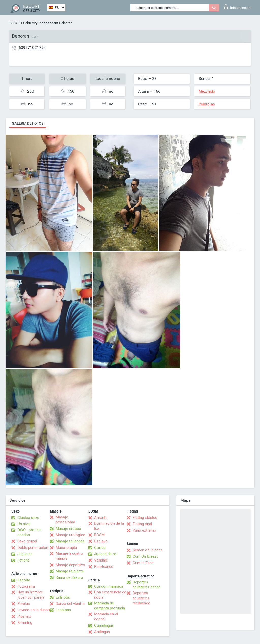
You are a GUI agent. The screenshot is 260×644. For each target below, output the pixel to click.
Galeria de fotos (28, 123)
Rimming (25, 623)
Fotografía (26, 586)
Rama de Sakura (69, 577)
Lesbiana (63, 610)
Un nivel (24, 524)
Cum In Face (143, 563)
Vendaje (101, 560)
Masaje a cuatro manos (69, 556)
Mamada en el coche (106, 617)
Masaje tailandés (70, 541)
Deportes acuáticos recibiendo (141, 598)
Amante (101, 518)
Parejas (24, 604)
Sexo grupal (27, 541)
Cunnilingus (104, 625)
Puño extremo (144, 530)
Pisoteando (104, 567)
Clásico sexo (28, 518)
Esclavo (101, 541)
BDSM (99, 535)
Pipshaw (24, 616)
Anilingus (102, 632)
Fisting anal (142, 524)
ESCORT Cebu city (23, 23)
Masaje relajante (70, 571)
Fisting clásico (145, 518)
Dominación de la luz (109, 526)
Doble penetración (33, 548)
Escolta (24, 580)
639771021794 (32, 48)
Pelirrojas (207, 104)
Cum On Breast (145, 556)
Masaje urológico (70, 535)
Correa (100, 548)
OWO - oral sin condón (29, 532)
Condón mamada (109, 586)
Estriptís (63, 597)
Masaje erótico (68, 529)
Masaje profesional (65, 520)
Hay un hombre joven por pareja (31, 595)
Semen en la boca (148, 550)
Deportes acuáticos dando (147, 585)
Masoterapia (66, 548)
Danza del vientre (70, 604)
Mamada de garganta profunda (110, 606)
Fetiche (23, 560)
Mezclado (207, 91)
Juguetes (25, 554)
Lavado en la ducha (34, 610)
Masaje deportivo (70, 565)
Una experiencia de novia (110, 595)
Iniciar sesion (237, 7)
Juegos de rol (106, 554)
